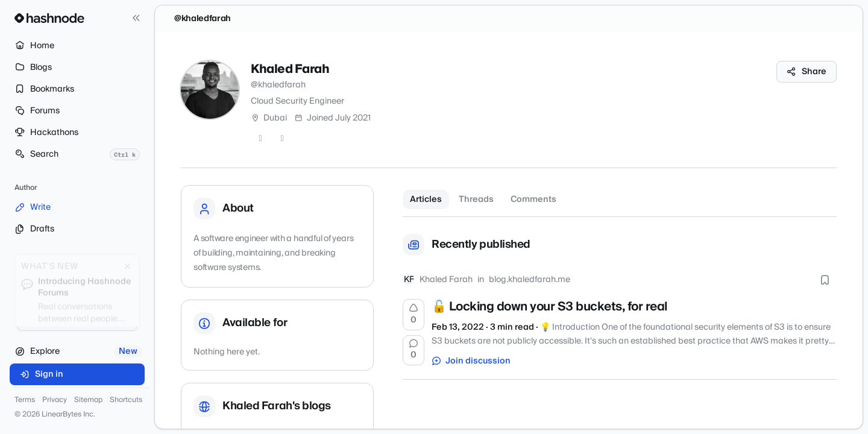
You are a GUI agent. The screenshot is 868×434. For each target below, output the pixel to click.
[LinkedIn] (282, 139)
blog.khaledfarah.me (530, 280)
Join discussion (471, 361)
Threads (476, 200)
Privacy (55, 400)
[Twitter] (260, 139)
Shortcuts (126, 400)
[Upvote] (414, 315)
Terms (25, 400)
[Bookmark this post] (825, 280)
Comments (533, 200)
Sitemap (88, 400)
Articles (426, 200)
